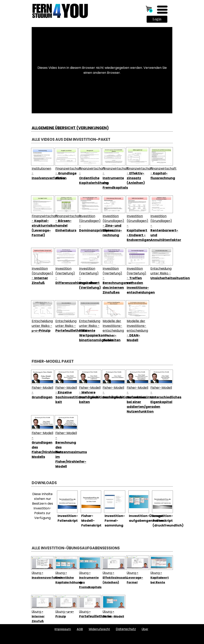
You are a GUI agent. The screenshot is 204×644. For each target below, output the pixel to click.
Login (157, 19)
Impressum (63, 629)
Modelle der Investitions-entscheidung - (113, 330)
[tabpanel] (102, 123)
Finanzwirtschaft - (68, 173)
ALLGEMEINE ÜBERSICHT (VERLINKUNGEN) (70, 128)
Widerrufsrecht (99, 629)
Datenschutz (126, 629)
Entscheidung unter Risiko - (170, 273)
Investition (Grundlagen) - (113, 226)
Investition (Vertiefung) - (123, 280)
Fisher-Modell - (78, 395)
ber (145, 629)
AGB (80, 629)
